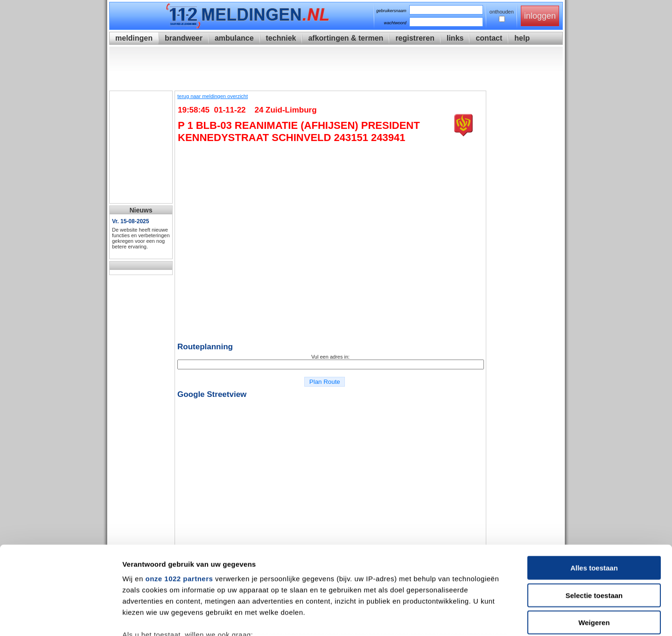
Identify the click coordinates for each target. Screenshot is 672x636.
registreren (415, 38)
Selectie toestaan (594, 519)
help (522, 38)
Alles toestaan (594, 492)
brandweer (184, 38)
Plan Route (325, 382)
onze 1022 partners (179, 503)
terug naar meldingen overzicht (213, 96)
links (455, 38)
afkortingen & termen (346, 38)
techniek (281, 38)
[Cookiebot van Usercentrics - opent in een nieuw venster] (60, 618)
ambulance (234, 38)
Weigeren (594, 547)
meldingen (134, 38)
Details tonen (504, 618)
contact (489, 38)
